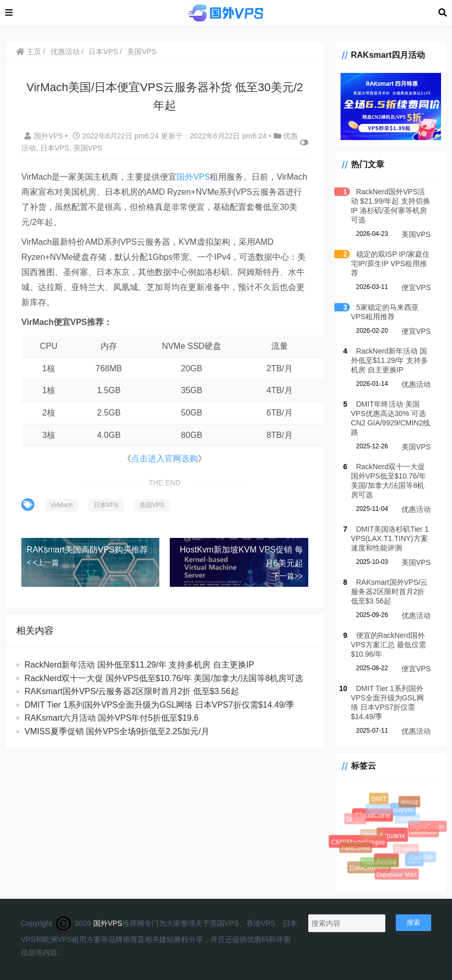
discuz (410, 802)
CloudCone (372, 815)
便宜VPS (416, 287)
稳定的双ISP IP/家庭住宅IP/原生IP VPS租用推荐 (390, 263)
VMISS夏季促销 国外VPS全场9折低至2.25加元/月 (117, 731)
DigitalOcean (428, 827)
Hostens (373, 835)
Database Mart (397, 875)
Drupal (356, 819)
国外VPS (45, 136)
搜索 (413, 922)
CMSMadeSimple (357, 841)
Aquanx (392, 834)
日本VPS (103, 52)
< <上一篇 (43, 562)
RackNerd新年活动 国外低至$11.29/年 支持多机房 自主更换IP (139, 665)
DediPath (422, 857)
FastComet (356, 849)
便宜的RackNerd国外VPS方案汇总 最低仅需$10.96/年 (388, 645)
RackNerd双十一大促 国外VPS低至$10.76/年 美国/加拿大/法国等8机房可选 (164, 678)
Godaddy (407, 850)
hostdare (408, 820)
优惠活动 (65, 52)
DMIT (379, 799)
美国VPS (142, 52)
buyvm (403, 809)
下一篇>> (287, 576)
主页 (29, 52)
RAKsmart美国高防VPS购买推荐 (87, 550)
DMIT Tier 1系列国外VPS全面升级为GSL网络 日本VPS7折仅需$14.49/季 (159, 705)
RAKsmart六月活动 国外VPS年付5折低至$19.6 (111, 718)
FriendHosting (380, 863)
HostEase (380, 810)
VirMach (61, 505)
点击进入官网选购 (165, 458)
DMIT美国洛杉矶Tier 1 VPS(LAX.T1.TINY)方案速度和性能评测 (390, 538)
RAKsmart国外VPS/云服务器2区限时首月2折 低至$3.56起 (132, 691)
